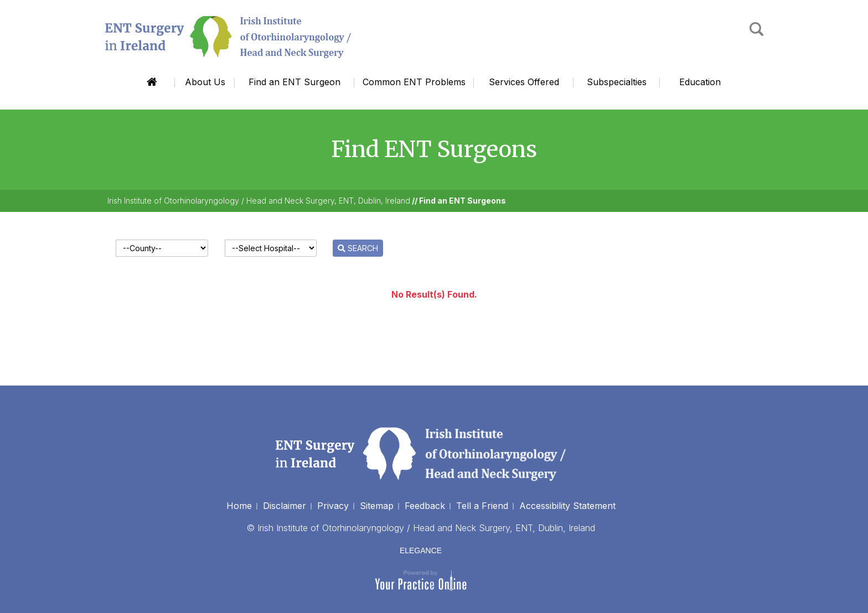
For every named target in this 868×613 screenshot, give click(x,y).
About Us (205, 82)
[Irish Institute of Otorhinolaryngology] (229, 36)
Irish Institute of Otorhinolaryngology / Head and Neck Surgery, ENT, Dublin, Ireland (259, 201)
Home (152, 82)
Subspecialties (617, 82)
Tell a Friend (482, 506)
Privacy (333, 506)
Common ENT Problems (414, 82)
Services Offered (524, 82)
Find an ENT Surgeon (294, 82)
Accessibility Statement (567, 506)
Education (700, 82)
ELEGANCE (421, 550)
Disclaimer (285, 506)
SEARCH (358, 248)
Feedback (425, 506)
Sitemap (377, 506)
